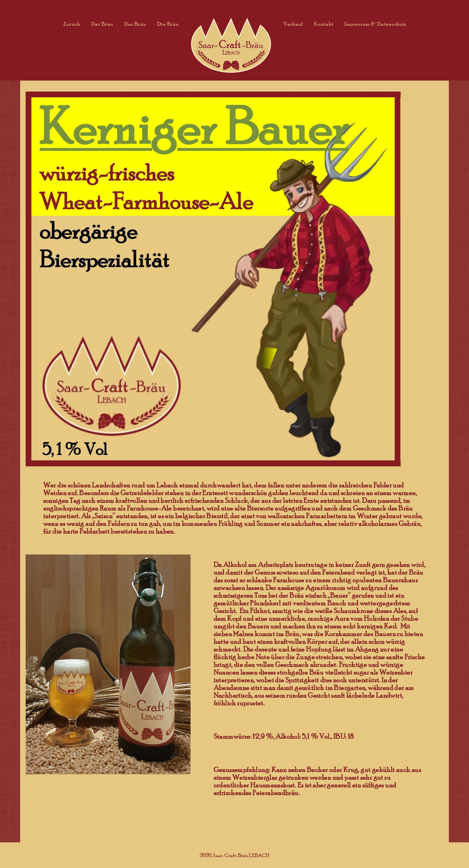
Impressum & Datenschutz (375, 24)
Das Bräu (135, 24)
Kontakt (324, 24)
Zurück (72, 24)
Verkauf (293, 24)
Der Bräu (102, 24)
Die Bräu (168, 24)
